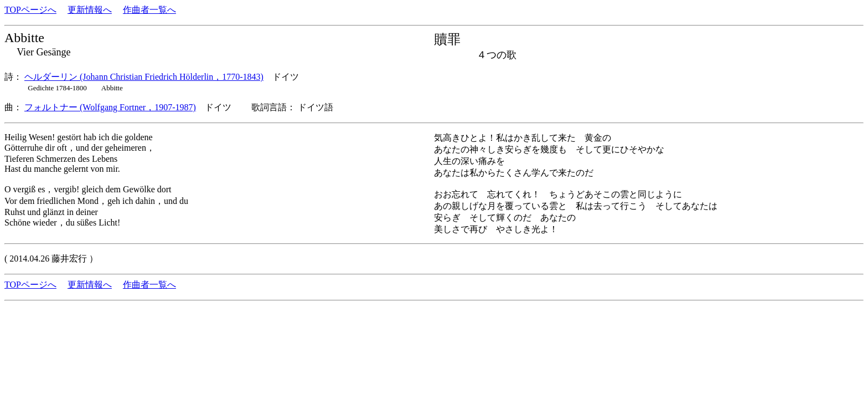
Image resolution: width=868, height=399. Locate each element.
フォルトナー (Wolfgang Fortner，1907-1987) (110, 107)
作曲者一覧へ (149, 10)
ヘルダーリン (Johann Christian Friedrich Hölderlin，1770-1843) (144, 77)
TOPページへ (30, 10)
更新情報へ (90, 10)
